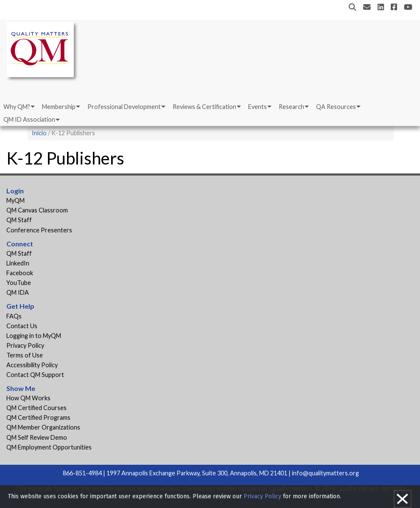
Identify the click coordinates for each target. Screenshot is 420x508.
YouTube (19, 283)
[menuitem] (18, 107)
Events (258, 107)
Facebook (20, 273)
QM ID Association (29, 119)
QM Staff (19, 220)
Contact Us (22, 326)
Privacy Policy (25, 345)
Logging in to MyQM (34, 336)
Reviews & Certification (204, 107)
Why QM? (17, 107)
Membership (59, 107)
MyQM (15, 200)
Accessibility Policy (32, 365)
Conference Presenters (39, 230)
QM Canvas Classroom (37, 210)
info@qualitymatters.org (325, 473)
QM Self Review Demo (37, 437)
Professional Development (124, 107)
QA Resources (336, 107)
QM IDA (18, 292)
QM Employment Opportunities (49, 447)
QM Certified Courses (36, 408)
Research (291, 107)
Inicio (39, 133)
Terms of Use (25, 355)
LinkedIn (18, 263)
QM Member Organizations (43, 427)
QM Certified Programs (38, 417)
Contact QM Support (35, 375)
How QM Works (28, 398)
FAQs (14, 316)
